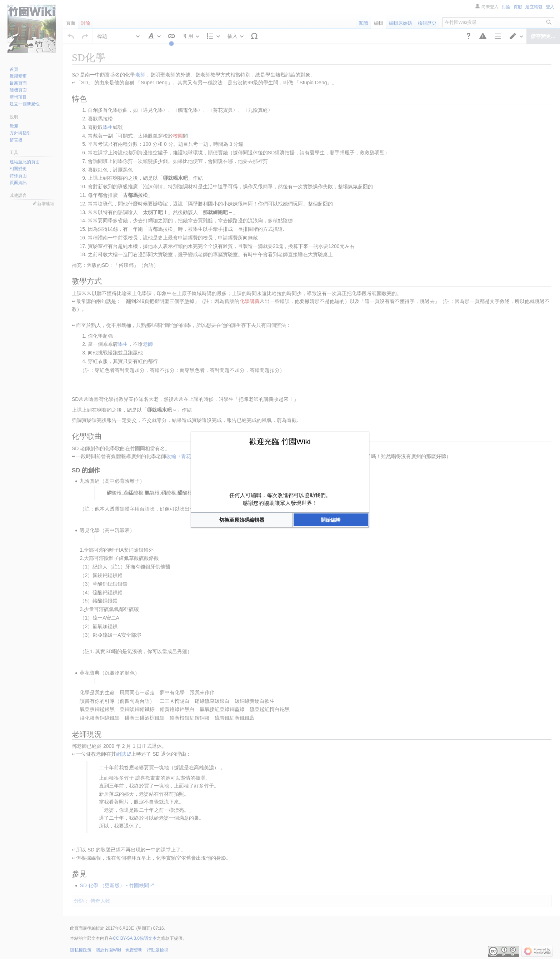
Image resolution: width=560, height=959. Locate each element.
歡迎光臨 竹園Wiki (280, 441)
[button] (242, 520)
